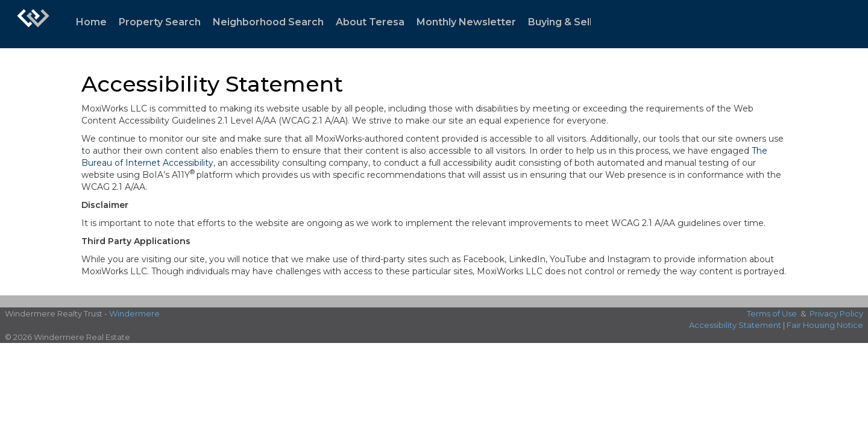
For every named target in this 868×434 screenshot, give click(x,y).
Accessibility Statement (735, 325)
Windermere (134, 313)
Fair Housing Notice (825, 325)
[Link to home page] (33, 24)
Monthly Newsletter (466, 22)
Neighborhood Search (268, 22)
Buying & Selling (568, 22)
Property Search (160, 22)
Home (91, 22)
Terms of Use (772, 313)
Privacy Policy (836, 313)
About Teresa (370, 22)
